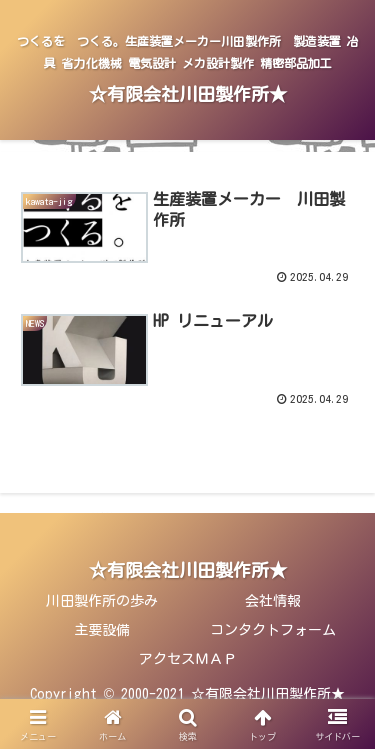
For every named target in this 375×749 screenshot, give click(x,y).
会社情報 (273, 601)
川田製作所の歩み (102, 601)
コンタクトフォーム (273, 630)
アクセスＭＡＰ (188, 659)
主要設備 (102, 630)
